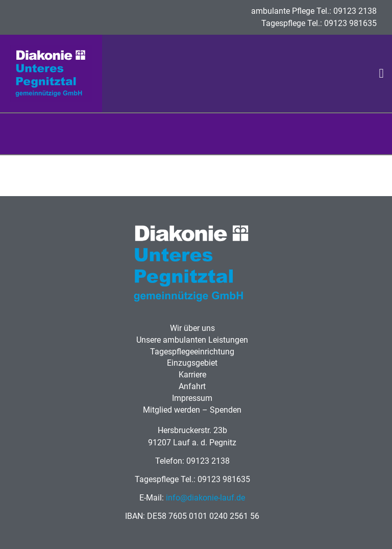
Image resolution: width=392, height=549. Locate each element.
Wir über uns (192, 328)
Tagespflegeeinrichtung (192, 352)
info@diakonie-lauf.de (205, 498)
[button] (381, 74)
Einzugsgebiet (192, 363)
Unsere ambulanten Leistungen (192, 340)
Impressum (192, 398)
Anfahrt (192, 386)
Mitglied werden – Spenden (192, 410)
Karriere (192, 375)
